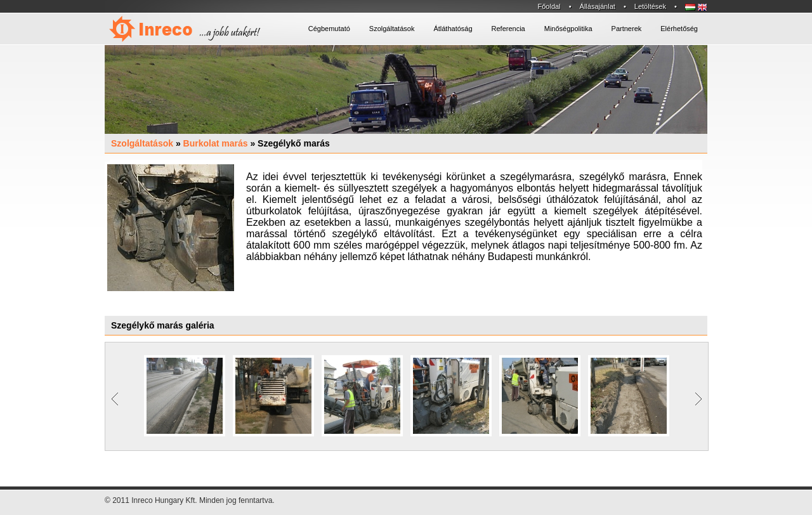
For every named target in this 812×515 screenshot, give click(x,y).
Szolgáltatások (142, 143)
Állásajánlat (598, 6)
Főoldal (549, 6)
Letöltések (650, 6)
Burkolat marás (216, 143)
